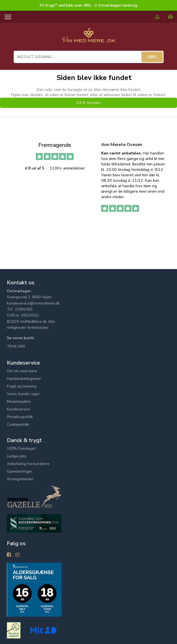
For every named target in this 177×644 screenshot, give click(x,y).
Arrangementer (20, 479)
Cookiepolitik (18, 424)
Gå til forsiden (89, 103)
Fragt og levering (22, 386)
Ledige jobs (17, 456)
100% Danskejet (21, 448)
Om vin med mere (22, 371)
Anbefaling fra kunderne (28, 464)
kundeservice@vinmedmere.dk (33, 303)
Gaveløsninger (19, 471)
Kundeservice (18, 409)
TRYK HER (16, 346)
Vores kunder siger (23, 394)
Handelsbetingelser (24, 379)
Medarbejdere (19, 402)
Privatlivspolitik (20, 417)
